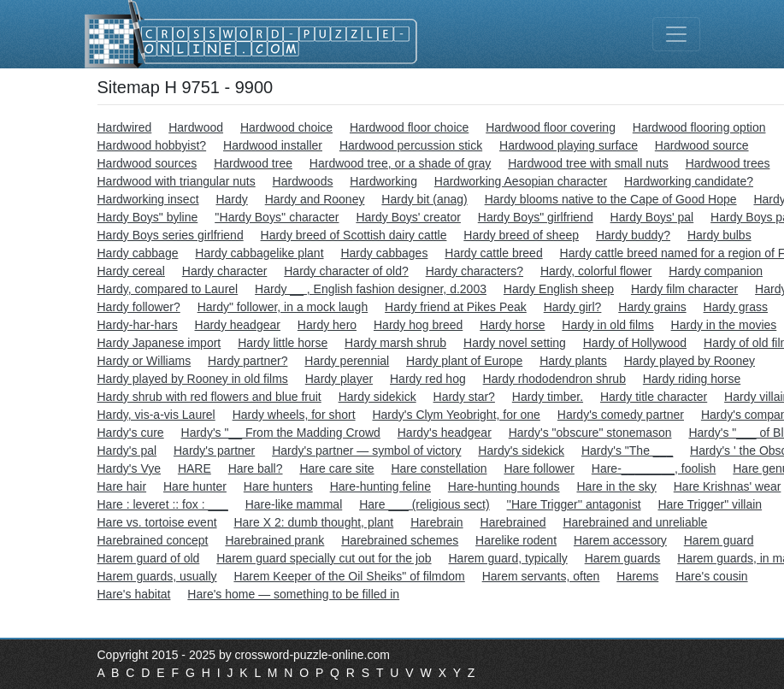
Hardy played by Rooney (690, 361)
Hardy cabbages (384, 253)
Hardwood (196, 127)
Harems (637, 576)
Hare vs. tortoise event (157, 522)
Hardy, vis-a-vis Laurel (156, 415)
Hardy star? (464, 397)
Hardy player (339, 379)
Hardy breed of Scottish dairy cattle (354, 235)
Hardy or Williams (144, 361)
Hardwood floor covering (551, 127)
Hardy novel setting (515, 343)
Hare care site (336, 468)
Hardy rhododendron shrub (554, 379)
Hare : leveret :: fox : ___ (163, 504)
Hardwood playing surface (569, 145)
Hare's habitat (134, 594)
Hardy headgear (238, 325)
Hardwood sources (147, 163)
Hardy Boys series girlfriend (171, 235)
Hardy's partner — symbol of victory (366, 450)
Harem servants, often (541, 576)
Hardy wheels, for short (294, 415)
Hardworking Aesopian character (521, 181)
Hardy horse (512, 325)
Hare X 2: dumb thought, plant (313, 522)
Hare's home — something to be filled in (293, 594)
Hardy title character (654, 397)
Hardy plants (573, 361)
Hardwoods (303, 181)
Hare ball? (256, 468)
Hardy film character (684, 289)
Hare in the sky (616, 486)
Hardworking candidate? (689, 181)
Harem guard (719, 540)
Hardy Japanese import (159, 343)
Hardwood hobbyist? (152, 145)
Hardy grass (736, 307)
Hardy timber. (548, 397)
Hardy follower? (139, 307)
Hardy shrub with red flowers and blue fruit (209, 397)
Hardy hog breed (418, 325)
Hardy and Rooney (315, 199)
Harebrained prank (274, 540)
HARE (195, 468)
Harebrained (513, 522)
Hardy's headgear (445, 433)
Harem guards (623, 558)
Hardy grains (652, 307)
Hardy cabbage (138, 253)
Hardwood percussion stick (411, 145)
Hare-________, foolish (654, 468)
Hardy (231, 199)
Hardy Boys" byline (148, 217)
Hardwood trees (728, 163)
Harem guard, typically (507, 558)
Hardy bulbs (719, 235)
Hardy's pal (127, 450)
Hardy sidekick (377, 397)
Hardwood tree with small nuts (588, 163)
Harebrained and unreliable (635, 522)
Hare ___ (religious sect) (424, 504)
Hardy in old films (607, 325)
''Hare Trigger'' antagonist (574, 504)
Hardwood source (702, 145)
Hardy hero (327, 325)
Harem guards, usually (157, 576)
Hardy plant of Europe (464, 361)
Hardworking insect (148, 199)
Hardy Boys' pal (652, 217)
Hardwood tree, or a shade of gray (400, 163)
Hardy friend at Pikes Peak (456, 307)
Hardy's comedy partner (621, 415)
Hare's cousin (711, 576)
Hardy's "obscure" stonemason (590, 433)
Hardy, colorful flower (596, 271)
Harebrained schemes (400, 540)
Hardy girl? (573, 307)
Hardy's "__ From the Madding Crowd (281, 433)
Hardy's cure (131, 433)
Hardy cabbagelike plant (259, 253)
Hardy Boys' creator (408, 217)
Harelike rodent (516, 540)
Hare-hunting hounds (504, 486)
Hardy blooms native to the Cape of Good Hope (611, 199)
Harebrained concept (153, 540)
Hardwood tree (253, 163)
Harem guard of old (149, 558)
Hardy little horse (283, 343)
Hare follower (539, 468)
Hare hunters (278, 486)
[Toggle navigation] (676, 34)
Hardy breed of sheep (521, 235)
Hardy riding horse (692, 379)
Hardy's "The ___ (627, 450)
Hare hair (122, 486)
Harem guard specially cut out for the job (324, 558)
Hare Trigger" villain (710, 504)
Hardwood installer (273, 145)
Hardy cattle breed (493, 253)
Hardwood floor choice (409, 127)
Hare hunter (195, 486)
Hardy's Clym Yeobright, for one (456, 415)
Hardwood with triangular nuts (177, 181)
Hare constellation (439, 468)
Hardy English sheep (559, 289)
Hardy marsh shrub (395, 343)
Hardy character (225, 271)
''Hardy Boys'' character (277, 217)
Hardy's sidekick (521, 450)
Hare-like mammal (294, 504)
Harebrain (436, 522)
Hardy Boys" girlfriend (536, 217)
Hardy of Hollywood (635, 343)
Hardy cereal (131, 271)
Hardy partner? (248, 361)
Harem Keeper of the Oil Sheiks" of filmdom (349, 576)
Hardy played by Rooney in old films (193, 379)
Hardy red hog (428, 379)
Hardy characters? (475, 271)
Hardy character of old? (346, 271)
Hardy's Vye (130, 468)
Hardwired (125, 127)
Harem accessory (620, 540)
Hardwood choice (286, 127)
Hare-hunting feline (380, 486)
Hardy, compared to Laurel (168, 289)
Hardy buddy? (633, 235)
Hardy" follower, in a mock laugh (283, 307)
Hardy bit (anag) (424, 199)
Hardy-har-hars (138, 325)
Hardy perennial (347, 361)
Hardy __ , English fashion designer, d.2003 (371, 289)
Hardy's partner (214, 450)
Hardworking (383, 181)
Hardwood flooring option (699, 127)
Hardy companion (716, 271)
